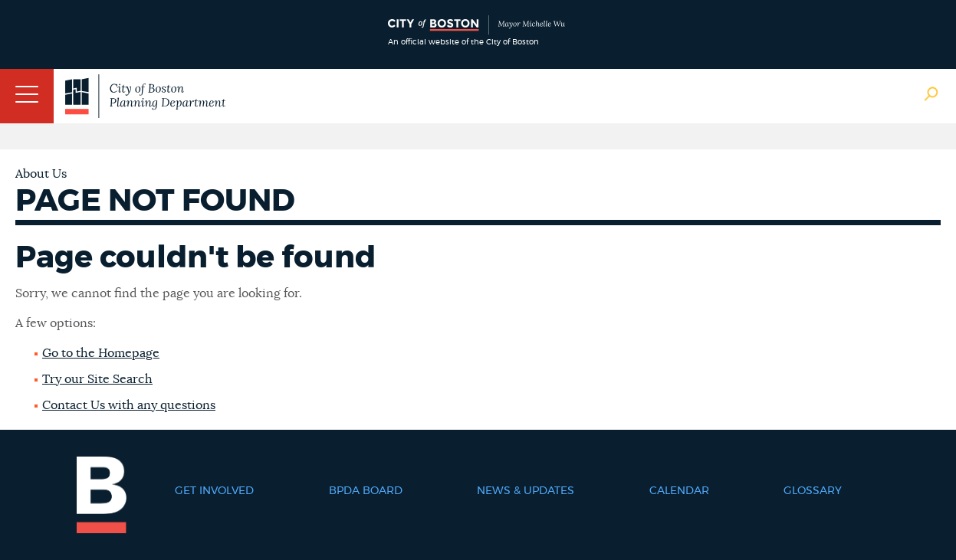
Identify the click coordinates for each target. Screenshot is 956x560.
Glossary (813, 491)
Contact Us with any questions (129, 405)
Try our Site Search (97, 379)
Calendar (679, 491)
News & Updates (526, 491)
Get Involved (214, 491)
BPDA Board (366, 491)
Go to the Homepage (101, 353)
